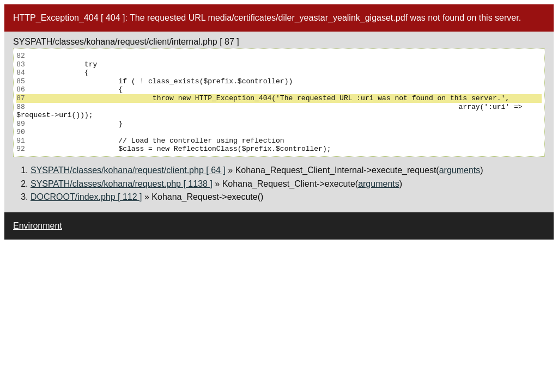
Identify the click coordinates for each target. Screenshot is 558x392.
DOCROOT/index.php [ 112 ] (86, 197)
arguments (460, 170)
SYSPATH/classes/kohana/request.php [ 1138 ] (122, 184)
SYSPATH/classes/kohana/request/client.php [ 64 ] (128, 170)
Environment (38, 226)
